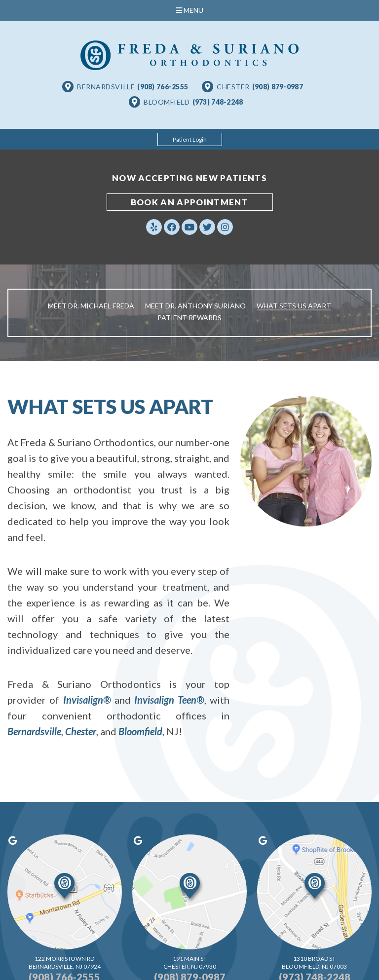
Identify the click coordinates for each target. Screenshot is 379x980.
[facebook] (172, 227)
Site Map (224, 962)
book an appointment (189, 202)
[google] (57, 828)
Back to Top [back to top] (267, 962)
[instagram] (225, 227)
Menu (190, 10)
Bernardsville (34, 731)
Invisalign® (87, 700)
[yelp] (154, 227)
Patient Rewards (189, 318)
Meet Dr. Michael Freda (91, 306)
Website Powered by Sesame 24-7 (153, 962)
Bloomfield (140, 731)
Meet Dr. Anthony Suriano (195, 306)
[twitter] (207, 227)
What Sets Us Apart (294, 306)
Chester (81, 731)
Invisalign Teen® (169, 700)
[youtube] (189, 227)
